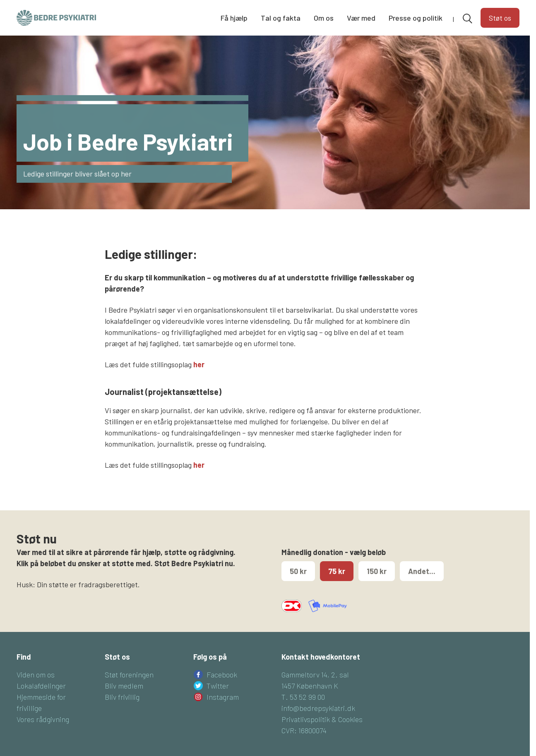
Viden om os (36, 675)
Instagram (223, 697)
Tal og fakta (281, 18)
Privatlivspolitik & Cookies (322, 719)
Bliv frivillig (122, 697)
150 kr (377, 571)
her (199, 364)
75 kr (337, 571)
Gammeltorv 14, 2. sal (315, 675)
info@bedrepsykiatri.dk (318, 708)
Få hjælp (234, 18)
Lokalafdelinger (41, 686)
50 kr (298, 571)
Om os (324, 18)
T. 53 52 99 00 (303, 697)
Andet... (422, 571)
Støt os (500, 18)
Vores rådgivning (43, 719)
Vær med (361, 18)
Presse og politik (416, 18)
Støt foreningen (129, 675)
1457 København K (310, 686)
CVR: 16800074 (304, 730)
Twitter (218, 686)
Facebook (222, 675)
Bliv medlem (124, 686)
